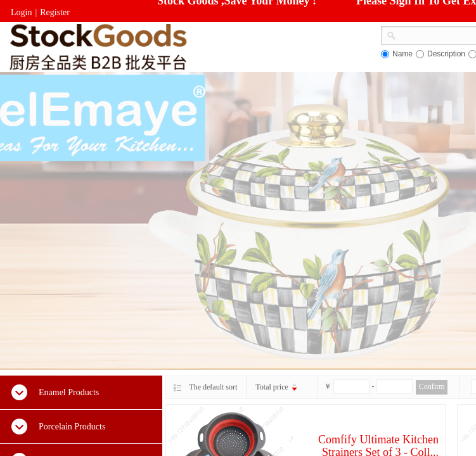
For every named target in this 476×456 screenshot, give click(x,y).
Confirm (432, 386)
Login (21, 12)
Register (55, 12)
